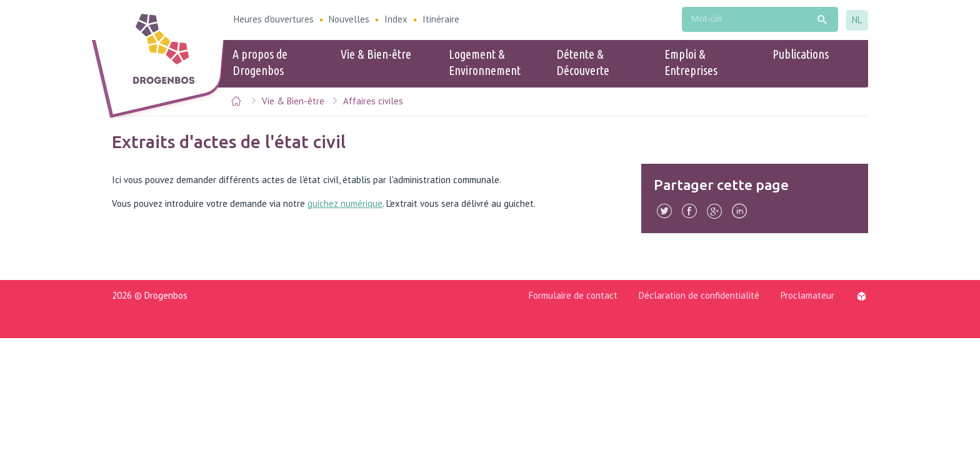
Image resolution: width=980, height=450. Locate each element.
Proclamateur (807, 295)
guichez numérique (345, 203)
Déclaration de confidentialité (699, 295)
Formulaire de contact (573, 295)
